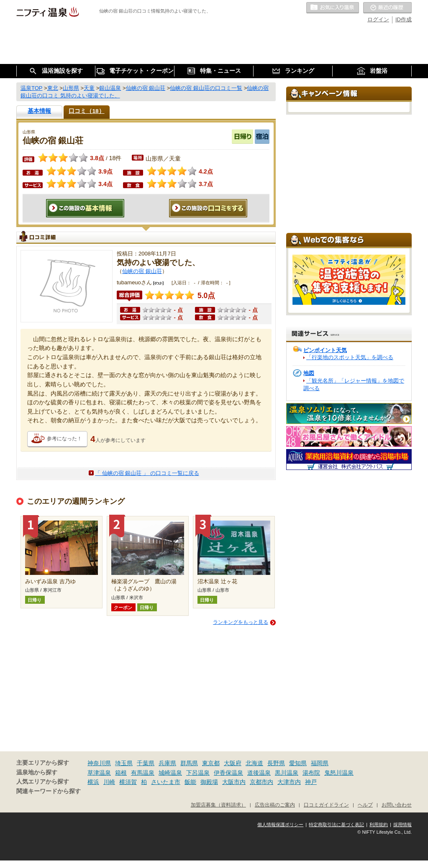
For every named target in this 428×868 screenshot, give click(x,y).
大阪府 (233, 763)
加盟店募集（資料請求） (218, 805)
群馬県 (189, 763)
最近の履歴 (387, 8)
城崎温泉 (170, 773)
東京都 (211, 763)
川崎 (109, 782)
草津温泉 (99, 773)
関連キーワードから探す (49, 791)
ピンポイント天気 (325, 350)
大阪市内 (234, 782)
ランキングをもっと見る (241, 622)
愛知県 (298, 763)
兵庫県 (167, 763)
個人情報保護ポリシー (280, 825)
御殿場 (209, 782)
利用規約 (379, 825)
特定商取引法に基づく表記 (336, 825)
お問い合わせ (397, 805)
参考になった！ (64, 439)
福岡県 (320, 763)
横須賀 (128, 782)
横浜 (93, 782)
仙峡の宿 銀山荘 (142, 271)
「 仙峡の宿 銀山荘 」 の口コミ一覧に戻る (147, 473)
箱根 (121, 773)
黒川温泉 (287, 773)
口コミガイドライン (326, 805)
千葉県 (146, 763)
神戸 (311, 782)
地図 (309, 373)
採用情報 (402, 825)
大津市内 (289, 782)
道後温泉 (259, 773)
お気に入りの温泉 (333, 8)
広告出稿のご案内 (275, 805)
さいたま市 (166, 782)
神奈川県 (99, 763)
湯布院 (311, 773)
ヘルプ (365, 805)
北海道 (254, 763)
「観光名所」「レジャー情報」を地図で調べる (354, 384)
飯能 (190, 782)
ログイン (378, 19)
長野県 (276, 763)
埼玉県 (124, 763)
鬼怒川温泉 (339, 773)
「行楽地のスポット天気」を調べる (350, 357)
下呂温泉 (198, 773)
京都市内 (261, 782)
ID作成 (404, 19)
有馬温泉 (143, 773)
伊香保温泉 (228, 773)
